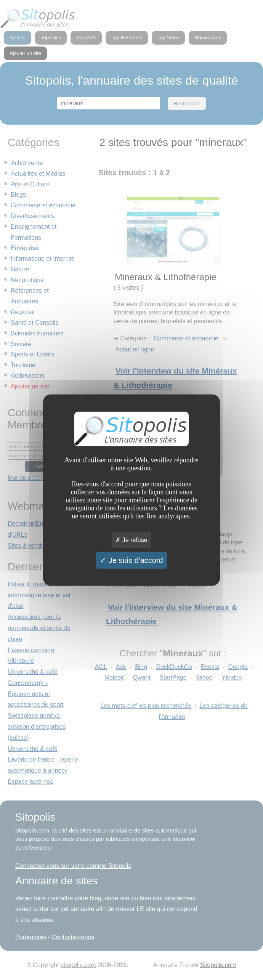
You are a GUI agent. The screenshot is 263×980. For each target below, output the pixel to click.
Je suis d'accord (131, 560)
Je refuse (131, 540)
